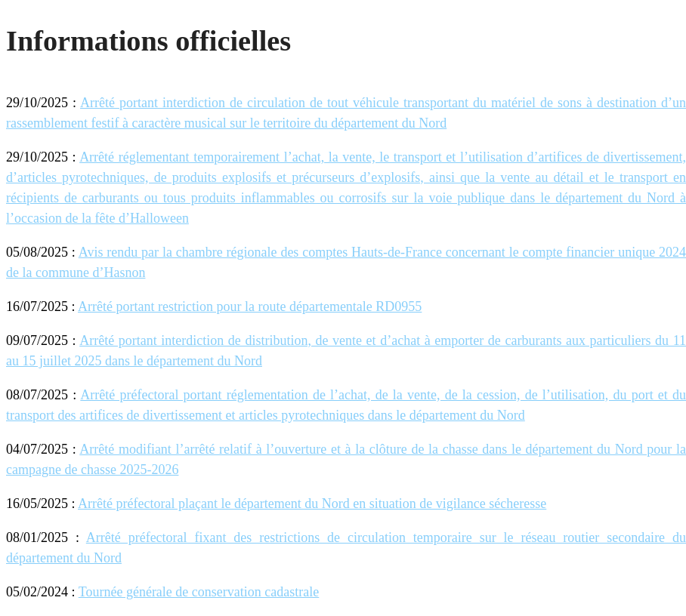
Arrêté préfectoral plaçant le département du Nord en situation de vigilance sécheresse (312, 504)
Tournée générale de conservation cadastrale (199, 592)
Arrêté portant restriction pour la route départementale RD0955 (250, 306)
